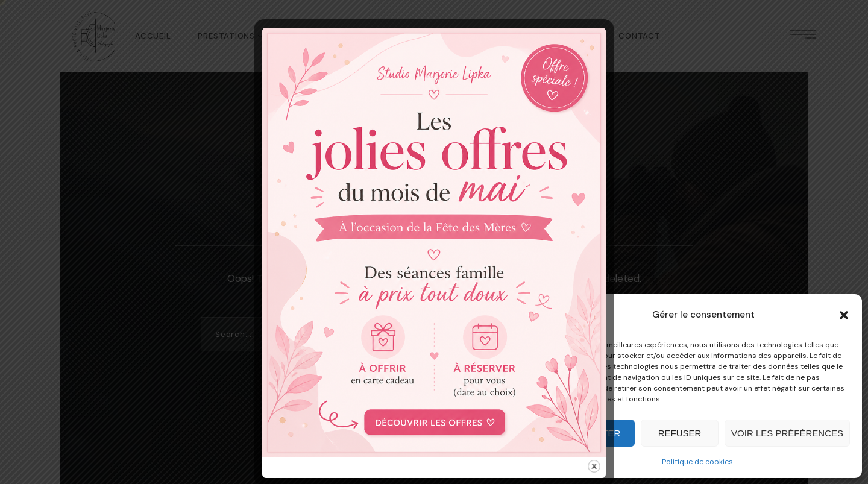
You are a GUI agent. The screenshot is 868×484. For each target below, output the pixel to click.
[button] (844, 315)
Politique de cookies (697, 462)
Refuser (680, 433)
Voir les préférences (787, 433)
